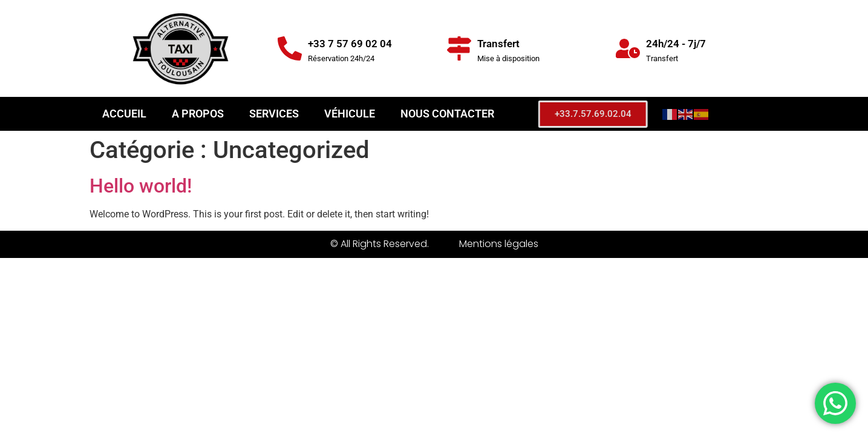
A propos (198, 114)
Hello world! (141, 186)
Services (274, 114)
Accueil (124, 114)
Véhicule (350, 114)
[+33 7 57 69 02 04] (290, 48)
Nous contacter (447, 114)
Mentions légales (499, 244)
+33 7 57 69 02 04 (350, 44)
